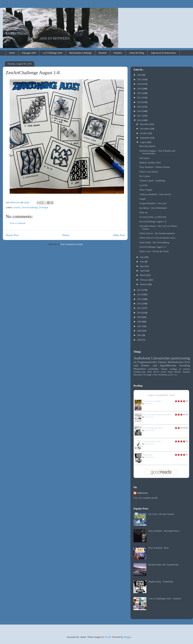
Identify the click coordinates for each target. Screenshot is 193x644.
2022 (140, 93)
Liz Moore (148, 404)
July (142, 257)
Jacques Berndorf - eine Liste (153, 203)
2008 (140, 322)
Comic (155, 375)
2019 (140, 107)
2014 (140, 294)
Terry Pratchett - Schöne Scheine (154, 167)
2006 (140, 331)
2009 (140, 317)
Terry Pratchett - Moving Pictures (164, 531)
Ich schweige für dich (152, 428)
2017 (140, 116)
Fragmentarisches (147, 362)
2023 (140, 89)
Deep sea (143, 212)
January (144, 284)
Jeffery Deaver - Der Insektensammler (157, 233)
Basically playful (147, 146)
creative (17, 207)
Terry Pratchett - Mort (158, 548)
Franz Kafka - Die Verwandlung (154, 242)
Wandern (118, 53)
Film (149, 372)
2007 (140, 326)
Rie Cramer (145, 176)
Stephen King (149, 457)
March (143, 275)
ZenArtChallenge (30, 207)
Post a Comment (18, 223)
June (142, 262)
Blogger (127, 637)
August (144, 142)
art (135, 362)
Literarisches (161, 358)
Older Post (119, 235)
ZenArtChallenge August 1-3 (153, 247)
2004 (140, 340)
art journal (184, 369)
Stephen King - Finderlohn (161, 582)
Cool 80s (143, 185)
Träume (186, 372)
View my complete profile (146, 498)
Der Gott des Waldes (152, 401)
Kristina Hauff (150, 444)
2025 (140, 79)
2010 (140, 313)
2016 (140, 120)
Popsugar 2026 (29, 53)
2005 (140, 335)
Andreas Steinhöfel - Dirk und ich (155, 194)
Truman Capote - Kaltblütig (152, 181)
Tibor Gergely (146, 190)
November (145, 129)
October (144, 133)
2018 (140, 111)
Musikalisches (176, 362)
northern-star (139, 372)
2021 (140, 97)
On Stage (147, 375)
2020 (140, 102)
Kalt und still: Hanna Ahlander (157, 414)
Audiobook (142, 358)
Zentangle (44, 207)
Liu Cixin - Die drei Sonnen (161, 514)
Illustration (140, 369)
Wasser (164, 369)
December (145, 124)
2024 (140, 84)
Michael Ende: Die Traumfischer (163, 565)
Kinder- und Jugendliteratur (159, 365)
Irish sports (144, 158)
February (144, 280)
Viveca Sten (149, 417)
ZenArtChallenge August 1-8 (153, 221)
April (143, 271)
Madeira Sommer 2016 (150, 163)
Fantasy (162, 362)
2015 (140, 290)
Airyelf (108, 637)
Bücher (178, 372)
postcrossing (181, 358)
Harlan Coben (150, 430)
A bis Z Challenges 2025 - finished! (165, 599)
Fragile (143, 199)
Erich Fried (167, 372)
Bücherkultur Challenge (81, 53)
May (142, 266)
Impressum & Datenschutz (163, 53)
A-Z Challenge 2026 (53, 53)
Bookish (102, 53)
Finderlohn (147, 455)
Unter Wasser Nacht (152, 441)
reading (173, 369)
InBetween (142, 493)
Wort (176, 375)
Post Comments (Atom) (72, 244)
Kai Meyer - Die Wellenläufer (153, 208)
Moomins (138, 375)
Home (12, 53)
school (171, 375)
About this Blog (136, 53)
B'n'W (156, 372)
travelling (185, 365)
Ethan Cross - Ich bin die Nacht (154, 251)
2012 (140, 304)
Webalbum (163, 375)
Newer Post (12, 235)
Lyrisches (153, 369)
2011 (140, 308)
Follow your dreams (149, 172)
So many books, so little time (153, 217)
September (145, 138)
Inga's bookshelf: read (161, 395)
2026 (140, 75)
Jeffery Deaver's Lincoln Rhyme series (157, 238)
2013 (140, 299)
